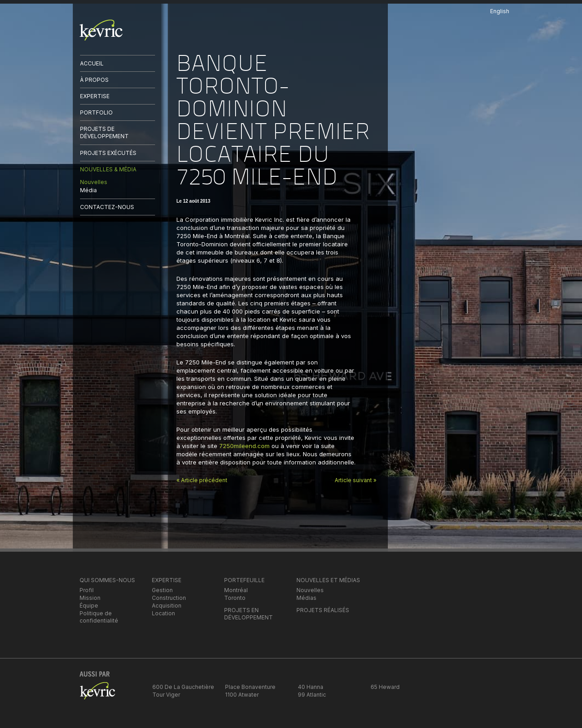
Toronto (235, 598)
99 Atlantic (312, 695)
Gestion (162, 590)
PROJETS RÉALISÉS (323, 610)
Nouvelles (94, 182)
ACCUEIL (92, 63)
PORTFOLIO (96, 112)
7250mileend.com (244, 446)
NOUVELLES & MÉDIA (108, 169)
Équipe (89, 606)
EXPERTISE (95, 96)
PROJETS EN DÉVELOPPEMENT (248, 614)
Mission (90, 598)
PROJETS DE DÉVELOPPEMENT (104, 132)
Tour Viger (166, 695)
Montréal (236, 590)
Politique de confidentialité (99, 617)
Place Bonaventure (250, 687)
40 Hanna (311, 687)
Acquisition (167, 606)
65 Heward (385, 687)
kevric (101, 30)
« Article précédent (202, 480)
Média (88, 190)
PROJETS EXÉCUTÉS (108, 153)
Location (163, 613)
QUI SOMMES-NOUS (107, 580)
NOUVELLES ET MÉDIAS (328, 580)
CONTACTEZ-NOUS (107, 207)
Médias (306, 598)
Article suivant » (356, 480)
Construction (169, 598)
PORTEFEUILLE (244, 580)
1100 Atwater (242, 695)
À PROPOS (94, 80)
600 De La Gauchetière (183, 687)
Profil (87, 590)
